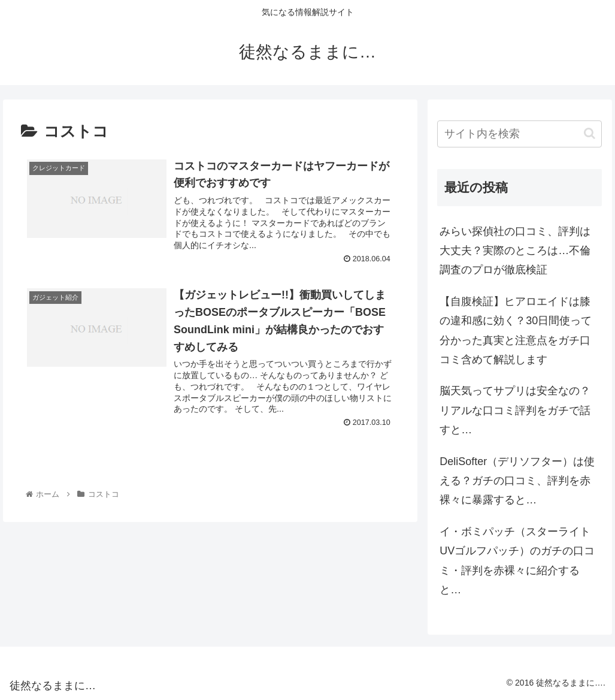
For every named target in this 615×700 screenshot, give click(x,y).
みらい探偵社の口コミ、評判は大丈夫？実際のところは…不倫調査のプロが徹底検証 (515, 251)
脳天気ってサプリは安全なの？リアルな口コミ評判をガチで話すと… (515, 410)
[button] (590, 133)
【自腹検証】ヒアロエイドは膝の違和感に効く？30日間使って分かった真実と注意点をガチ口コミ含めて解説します (516, 331)
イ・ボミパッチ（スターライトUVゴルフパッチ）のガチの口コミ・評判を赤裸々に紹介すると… (517, 561)
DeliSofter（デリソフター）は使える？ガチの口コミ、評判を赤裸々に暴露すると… (517, 481)
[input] (519, 134)
